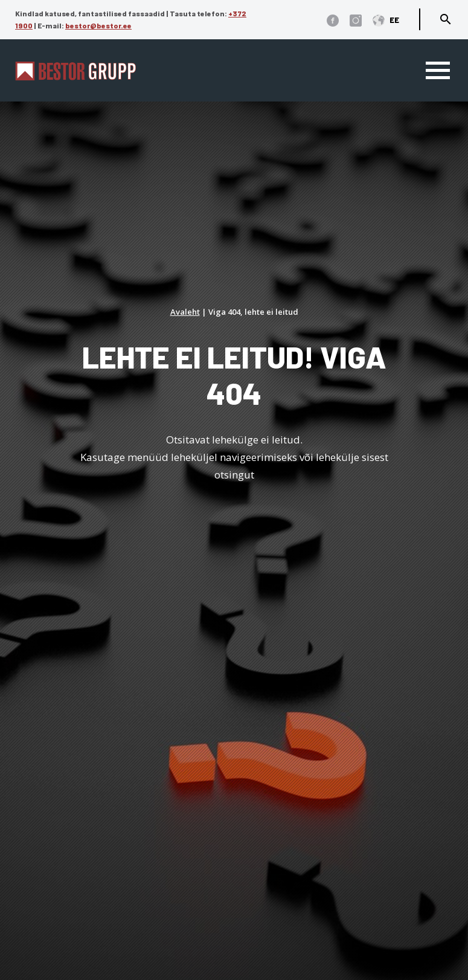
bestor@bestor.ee (98, 25)
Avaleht (185, 312)
